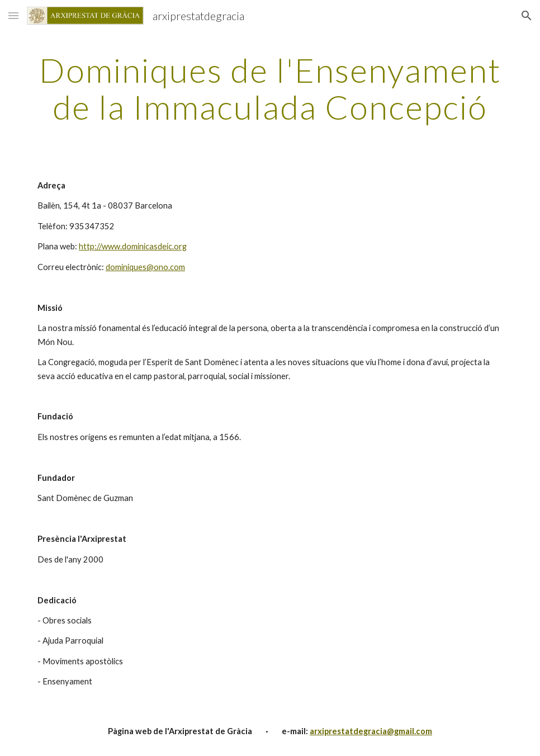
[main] (270, 88)
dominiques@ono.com (145, 267)
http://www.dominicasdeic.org (133, 246)
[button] (13, 15)
